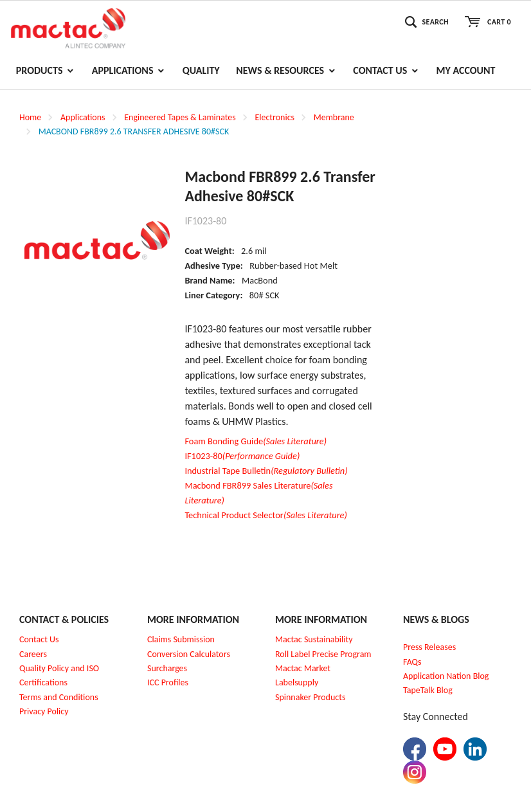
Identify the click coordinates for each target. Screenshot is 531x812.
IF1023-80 (242, 456)
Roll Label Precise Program (323, 654)
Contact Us (39, 639)
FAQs (412, 662)
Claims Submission (181, 639)
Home (30, 117)
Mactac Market (303, 668)
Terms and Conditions (59, 697)
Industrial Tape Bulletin (266, 471)
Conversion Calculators (189, 654)
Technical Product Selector (265, 515)
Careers (33, 654)
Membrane (334, 117)
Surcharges (167, 668)
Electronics (274, 117)
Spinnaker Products (310, 697)
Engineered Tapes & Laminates (180, 117)
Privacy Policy (44, 711)
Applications (83, 117)
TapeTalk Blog (428, 690)
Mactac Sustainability (314, 639)
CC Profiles (169, 682)
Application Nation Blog (446, 676)
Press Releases (429, 647)
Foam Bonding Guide (256, 441)
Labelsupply (297, 682)
